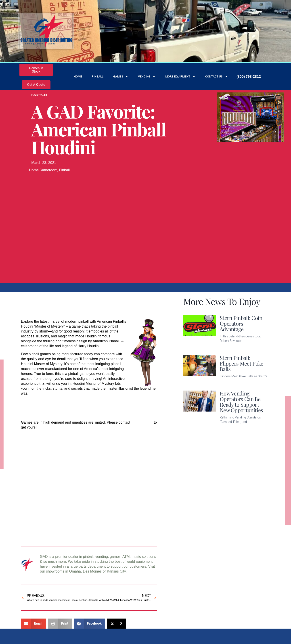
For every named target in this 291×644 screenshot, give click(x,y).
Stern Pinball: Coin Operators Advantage (241, 323)
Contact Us (217, 76)
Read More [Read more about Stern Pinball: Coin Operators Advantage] (228, 348)
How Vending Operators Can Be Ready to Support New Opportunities (241, 402)
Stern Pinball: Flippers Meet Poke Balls (242, 363)
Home (78, 76)
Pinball (98, 76)
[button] (33, 624)
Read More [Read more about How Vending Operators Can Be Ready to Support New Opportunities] (228, 429)
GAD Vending (142, 422)
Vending (147, 76)
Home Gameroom (43, 170)
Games (121, 76)
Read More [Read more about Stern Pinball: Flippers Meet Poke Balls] (228, 383)
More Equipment (180, 76)
